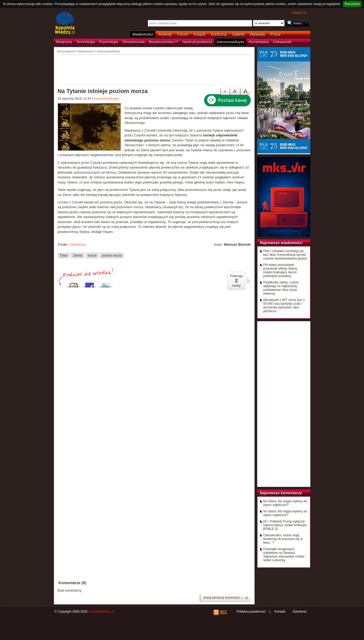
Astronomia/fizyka (230, 42)
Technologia (86, 42)
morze (92, 256)
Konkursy (219, 34)
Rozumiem (352, 4)
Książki (200, 34)
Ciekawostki (282, 42)
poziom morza (112, 256)
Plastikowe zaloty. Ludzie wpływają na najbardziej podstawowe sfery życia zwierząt (281, 288)
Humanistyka (259, 42)
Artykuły (165, 34)
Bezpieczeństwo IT (164, 42)
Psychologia (109, 42)
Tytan (64, 256)
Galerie (238, 34)
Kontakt (280, 612)
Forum (183, 34)
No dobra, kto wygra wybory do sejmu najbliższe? (285, 503)
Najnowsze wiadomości (282, 243)
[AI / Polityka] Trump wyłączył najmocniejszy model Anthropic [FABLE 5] (285, 525)
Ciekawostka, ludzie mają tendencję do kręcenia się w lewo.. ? (283, 539)
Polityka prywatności (251, 612)
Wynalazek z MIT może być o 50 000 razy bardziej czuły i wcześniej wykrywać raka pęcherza (284, 306)
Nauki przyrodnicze (197, 42)
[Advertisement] (154, 69)
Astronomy (77, 244)
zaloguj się (299, 12)
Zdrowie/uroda (133, 42)
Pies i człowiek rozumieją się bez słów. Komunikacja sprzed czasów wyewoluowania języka (285, 255)
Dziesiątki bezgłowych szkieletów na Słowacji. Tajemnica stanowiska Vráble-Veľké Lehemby (284, 555)
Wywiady (258, 34)
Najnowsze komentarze (281, 493)
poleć (248, 281)
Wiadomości (143, 34)
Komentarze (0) (73, 583)
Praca (276, 34)
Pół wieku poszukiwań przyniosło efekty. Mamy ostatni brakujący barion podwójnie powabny (280, 270)
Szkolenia (299, 612)
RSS (223, 612)
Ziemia (78, 256)
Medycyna (64, 42)
